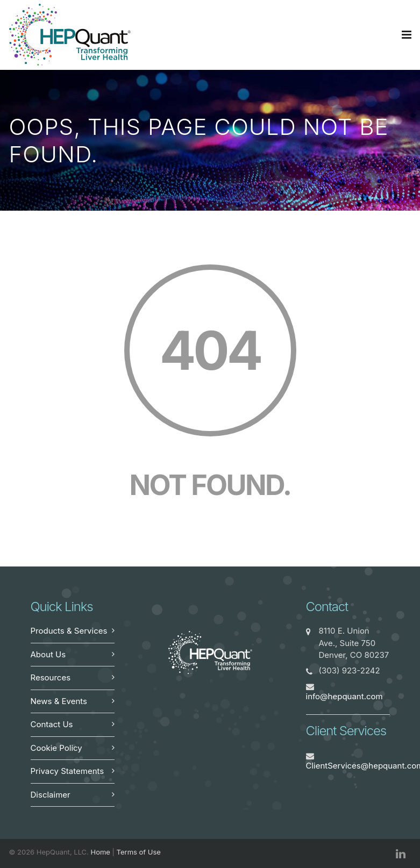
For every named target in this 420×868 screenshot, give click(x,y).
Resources (51, 677)
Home (101, 852)
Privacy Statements (67, 771)
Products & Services (69, 631)
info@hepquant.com (344, 696)
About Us (48, 654)
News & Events (59, 701)
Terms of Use (139, 852)
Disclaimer (51, 795)
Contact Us (52, 724)
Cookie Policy (56, 748)
